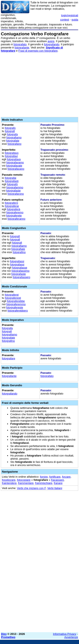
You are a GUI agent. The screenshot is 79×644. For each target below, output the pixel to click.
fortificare (55, 477)
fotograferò (11, 203)
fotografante (22, 48)
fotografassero (21, 277)
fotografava (14, 159)
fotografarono (16, 194)
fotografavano (16, 169)
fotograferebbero (18, 311)
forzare (66, 477)
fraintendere (9, 483)
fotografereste (15, 307)
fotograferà (14, 209)
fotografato (20, 44)
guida (75, 20)
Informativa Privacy (65, 634)
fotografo (10, 128)
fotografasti (12, 181)
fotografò (12, 184)
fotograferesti (13, 298)
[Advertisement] (39, 589)
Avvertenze (71, 637)
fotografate (13, 141)
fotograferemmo (16, 304)
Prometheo (8, 637)
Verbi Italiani (55, 488)
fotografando (52, 44)
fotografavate (14, 166)
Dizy (4, 634)
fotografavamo (15, 162)
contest (65, 20)
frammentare (26, 483)
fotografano (15, 144)
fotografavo (12, 153)
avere (51, 41)
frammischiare (44, 483)
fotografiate (18, 249)
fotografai (11, 178)
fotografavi (11, 156)
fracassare (57, 480)
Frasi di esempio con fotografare (38, 51)
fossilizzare (9, 480)
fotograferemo (15, 212)
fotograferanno (17, 219)
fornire (44, 477)
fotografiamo (14, 137)
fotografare (9, 358)
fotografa (12, 134)
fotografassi (17, 261)
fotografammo (15, 187)
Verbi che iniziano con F (31, 488)
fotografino (19, 252)
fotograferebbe (16, 301)
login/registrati (70, 15)
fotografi (10, 131)
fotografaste (13, 191)
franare (58, 483)
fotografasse (20, 268)
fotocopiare (24, 480)
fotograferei (12, 295)
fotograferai (12, 206)
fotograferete (14, 216)
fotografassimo (21, 271)
